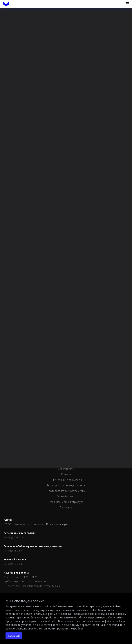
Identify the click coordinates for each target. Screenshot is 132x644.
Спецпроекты (66, 469)
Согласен (14, 636)
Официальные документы (66, 480)
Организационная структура (66, 502)
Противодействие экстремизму (66, 491)
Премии (66, 474)
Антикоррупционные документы (66, 485)
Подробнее (76, 628)
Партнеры (66, 507)
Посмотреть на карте (57, 524)
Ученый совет (66, 496)
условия (26, 625)
